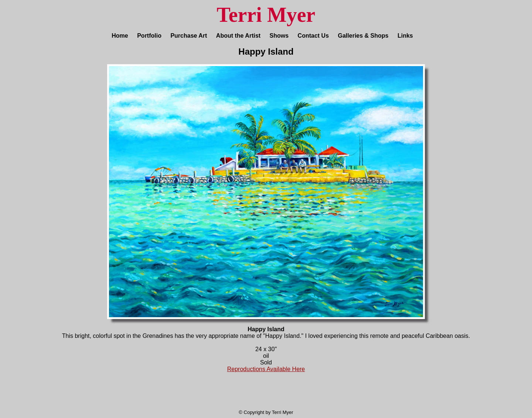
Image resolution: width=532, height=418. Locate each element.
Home (120, 36)
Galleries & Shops (363, 36)
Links (405, 36)
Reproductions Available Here (266, 369)
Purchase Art (189, 36)
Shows (279, 36)
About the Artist (238, 36)
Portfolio (149, 36)
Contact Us (313, 36)
